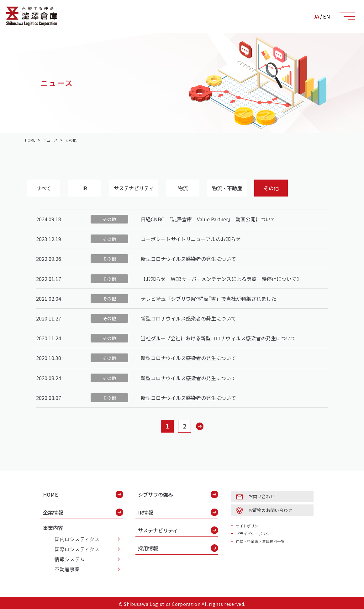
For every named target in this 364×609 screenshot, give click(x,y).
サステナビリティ (137, 188)
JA (316, 16)
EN (326, 16)
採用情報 (178, 547)
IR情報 (178, 512)
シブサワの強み (178, 494)
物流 (187, 188)
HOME (83, 494)
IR (87, 188)
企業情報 (83, 512)
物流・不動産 (232, 188)
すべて (44, 188)
